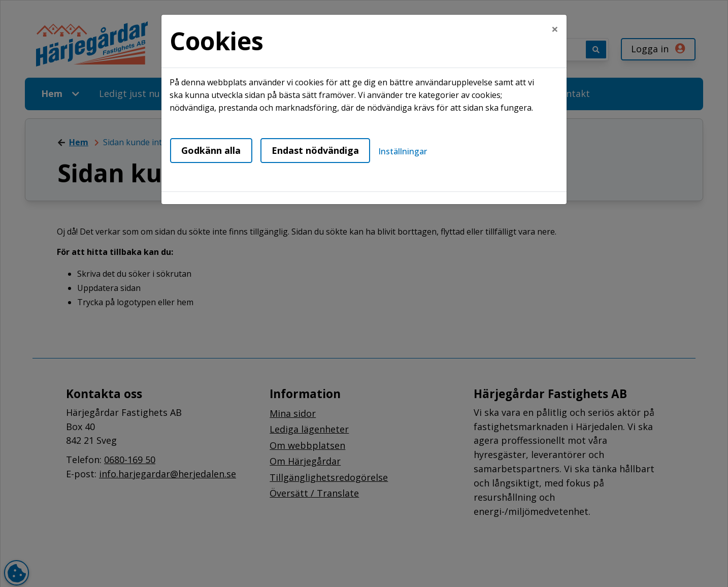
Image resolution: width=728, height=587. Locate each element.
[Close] (555, 29)
